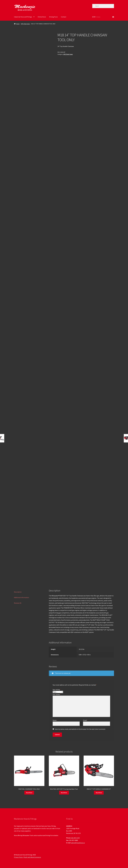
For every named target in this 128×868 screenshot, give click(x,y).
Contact (64, 17)
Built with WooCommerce (32, 857)
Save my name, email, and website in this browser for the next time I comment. (80, 729)
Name (55, 720)
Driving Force (53, 17)
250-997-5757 (75, 838)
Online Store (42, 17)
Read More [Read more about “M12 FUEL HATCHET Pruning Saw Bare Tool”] (64, 793)
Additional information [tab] (21, 597)
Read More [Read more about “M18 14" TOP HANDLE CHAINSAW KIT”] (99, 793)
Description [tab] (18, 592)
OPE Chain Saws (25, 24)
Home (18, 24)
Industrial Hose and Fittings (23, 17)
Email (85, 720)
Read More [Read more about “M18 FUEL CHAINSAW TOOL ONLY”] (29, 793)
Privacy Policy (18, 857)
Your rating (57, 690)
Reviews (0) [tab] (18, 603)
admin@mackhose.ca (78, 843)
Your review (57, 694)
